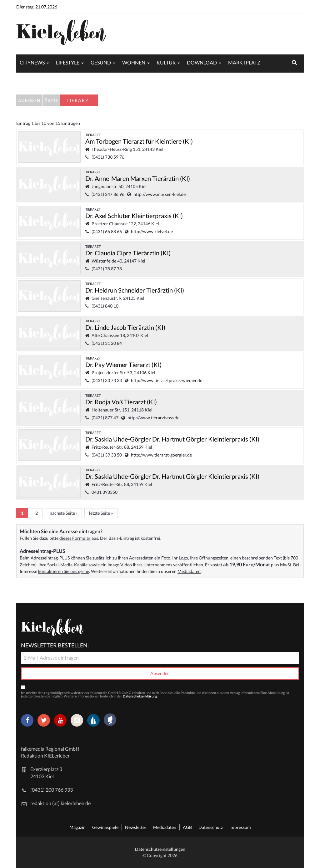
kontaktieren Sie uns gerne (64, 571)
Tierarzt (93, 135)
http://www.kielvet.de (152, 231)
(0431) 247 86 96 (108, 194)
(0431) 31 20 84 (107, 343)
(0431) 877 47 (105, 418)
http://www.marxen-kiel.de (160, 194)
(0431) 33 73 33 (107, 380)
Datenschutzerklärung (140, 696)
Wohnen (134, 62)
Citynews (32, 62)
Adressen (29, 100)
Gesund (101, 62)
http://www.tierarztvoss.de (153, 418)
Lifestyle (68, 62)
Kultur (166, 62)
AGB (187, 827)
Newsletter (136, 827)
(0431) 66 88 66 (107, 231)
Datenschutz (211, 827)
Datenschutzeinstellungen (160, 849)
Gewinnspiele (105, 827)
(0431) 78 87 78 (107, 269)
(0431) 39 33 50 (107, 455)
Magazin (77, 827)
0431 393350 (105, 492)
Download (202, 62)
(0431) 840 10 (105, 306)
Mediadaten (189, 571)
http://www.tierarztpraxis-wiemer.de (167, 380)
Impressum (240, 827)
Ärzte (51, 100)
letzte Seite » (101, 513)
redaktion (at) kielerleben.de (60, 803)
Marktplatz (244, 62)
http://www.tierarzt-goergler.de (161, 455)
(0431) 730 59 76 (108, 157)
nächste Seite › (63, 513)
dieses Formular (75, 538)
